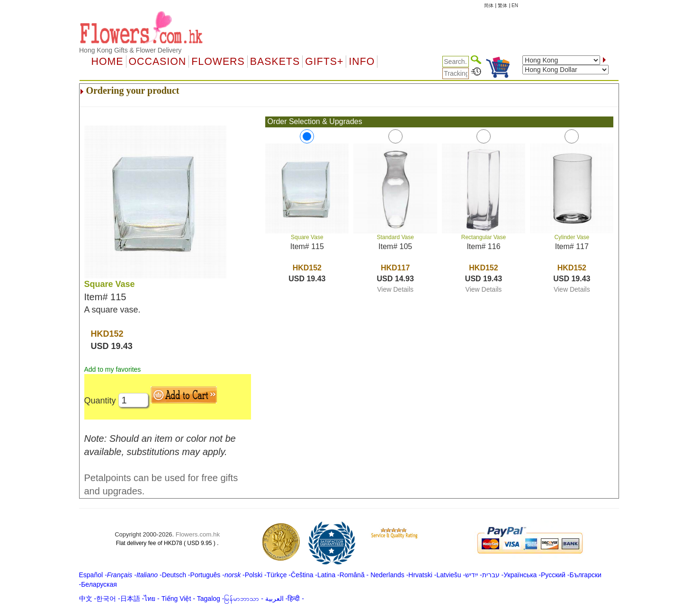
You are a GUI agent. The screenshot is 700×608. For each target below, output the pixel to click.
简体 (489, 5)
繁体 (503, 5)
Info (362, 62)
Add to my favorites (113, 369)
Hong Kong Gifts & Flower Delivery (130, 50)
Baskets (275, 62)
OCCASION (158, 62)
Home (108, 62)
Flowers (218, 62)
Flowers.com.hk (198, 534)
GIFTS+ (324, 62)
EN (515, 5)
